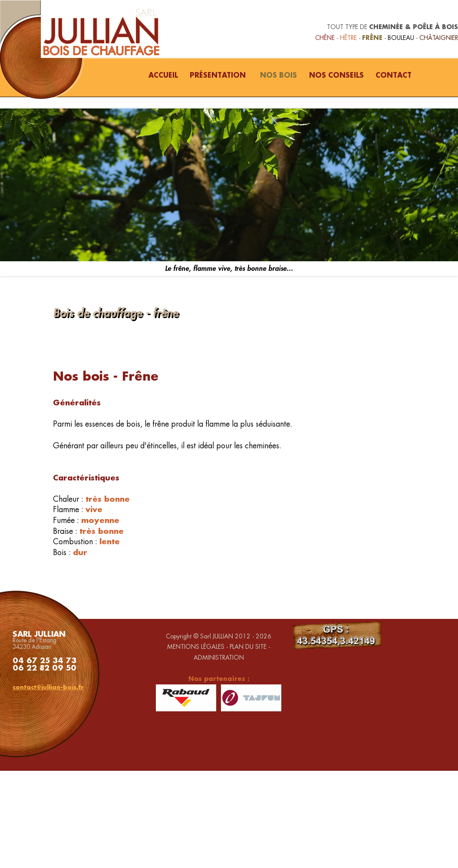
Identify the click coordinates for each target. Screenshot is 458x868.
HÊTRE (348, 38)
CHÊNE (325, 38)
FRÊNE (372, 38)
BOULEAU (401, 38)
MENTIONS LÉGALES (196, 647)
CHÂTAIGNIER (439, 38)
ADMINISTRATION (219, 658)
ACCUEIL (163, 75)
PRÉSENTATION (218, 75)
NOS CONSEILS (336, 75)
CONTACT (394, 75)
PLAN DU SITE (248, 647)
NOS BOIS (278, 75)
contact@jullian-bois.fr (48, 687)
